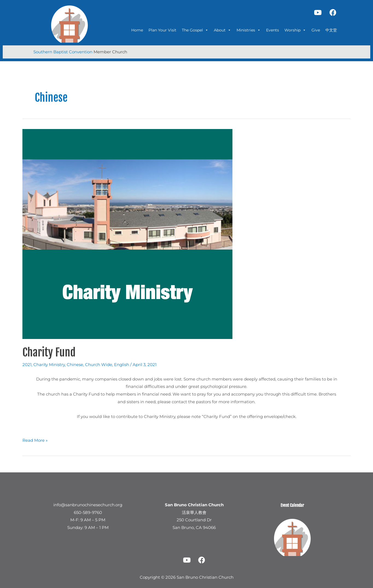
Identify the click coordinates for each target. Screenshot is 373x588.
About (222, 30)
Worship (295, 30)
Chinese (75, 365)
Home (137, 30)
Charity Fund (49, 352)
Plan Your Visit (162, 30)
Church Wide (99, 365)
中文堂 (331, 30)
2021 (27, 365)
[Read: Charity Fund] (127, 234)
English (122, 365)
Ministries (249, 30)
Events (273, 30)
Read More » (35, 440)
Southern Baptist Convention (63, 52)
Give (316, 30)
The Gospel (195, 30)
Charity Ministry (49, 365)
